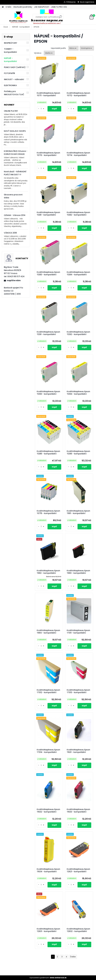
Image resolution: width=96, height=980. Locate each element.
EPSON (36, 27)
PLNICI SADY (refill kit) (15, 67)
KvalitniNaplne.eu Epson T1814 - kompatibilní (48, 632)
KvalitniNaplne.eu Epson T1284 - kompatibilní (78, 273)
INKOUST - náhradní (14, 79)
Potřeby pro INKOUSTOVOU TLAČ (14, 93)
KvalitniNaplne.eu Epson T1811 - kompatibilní (78, 512)
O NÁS (8, 7)
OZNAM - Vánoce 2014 (15, 215)
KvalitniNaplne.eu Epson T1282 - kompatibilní (78, 214)
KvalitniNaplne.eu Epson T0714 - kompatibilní (78, 154)
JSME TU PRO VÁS (59, 7)
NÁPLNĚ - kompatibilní (21, 27)
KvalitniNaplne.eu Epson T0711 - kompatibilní (48, 94)
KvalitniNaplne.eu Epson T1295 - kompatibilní (78, 453)
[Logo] (19, 17)
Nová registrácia (87, 2)
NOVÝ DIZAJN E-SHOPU (15, 131)
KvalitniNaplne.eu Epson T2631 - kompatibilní (48, 930)
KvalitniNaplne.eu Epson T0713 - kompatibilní (48, 154)
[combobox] (73, 48)
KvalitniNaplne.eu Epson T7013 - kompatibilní (78, 691)
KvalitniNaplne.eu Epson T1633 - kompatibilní (78, 811)
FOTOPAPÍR (9, 73)
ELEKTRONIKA (10, 85)
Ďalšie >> (73, 957)
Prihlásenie (71, 2)
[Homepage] (3, 7)
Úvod (6, 27)
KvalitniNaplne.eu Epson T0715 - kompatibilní (48, 512)
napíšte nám (14, 280)
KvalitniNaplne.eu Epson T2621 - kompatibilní (78, 870)
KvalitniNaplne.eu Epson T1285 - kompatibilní (48, 453)
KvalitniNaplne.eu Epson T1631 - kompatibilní (78, 751)
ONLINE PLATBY (11, 111)
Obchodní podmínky (23, 7)
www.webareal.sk (58, 978)
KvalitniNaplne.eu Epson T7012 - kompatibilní (48, 691)
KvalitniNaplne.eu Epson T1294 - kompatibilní (78, 393)
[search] (60, 18)
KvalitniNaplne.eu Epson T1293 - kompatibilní (48, 393)
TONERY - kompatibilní (10, 51)
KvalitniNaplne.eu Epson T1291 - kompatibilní (48, 333)
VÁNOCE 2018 (10, 233)
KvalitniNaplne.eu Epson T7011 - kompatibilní (78, 632)
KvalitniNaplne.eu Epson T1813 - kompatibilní (78, 572)
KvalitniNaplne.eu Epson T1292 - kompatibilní (78, 333)
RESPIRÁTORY (11, 43)
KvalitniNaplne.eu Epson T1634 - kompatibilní (48, 870)
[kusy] (41, 109)
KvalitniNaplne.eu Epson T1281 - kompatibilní (48, 214)
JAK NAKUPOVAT (42, 7)
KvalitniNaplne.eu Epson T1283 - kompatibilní (48, 273)
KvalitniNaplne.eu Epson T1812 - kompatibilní (48, 572)
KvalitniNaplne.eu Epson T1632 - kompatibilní (48, 811)
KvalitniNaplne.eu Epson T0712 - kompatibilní (78, 94)
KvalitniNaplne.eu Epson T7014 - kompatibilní (48, 751)
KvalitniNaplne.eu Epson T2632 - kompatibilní (78, 930)
